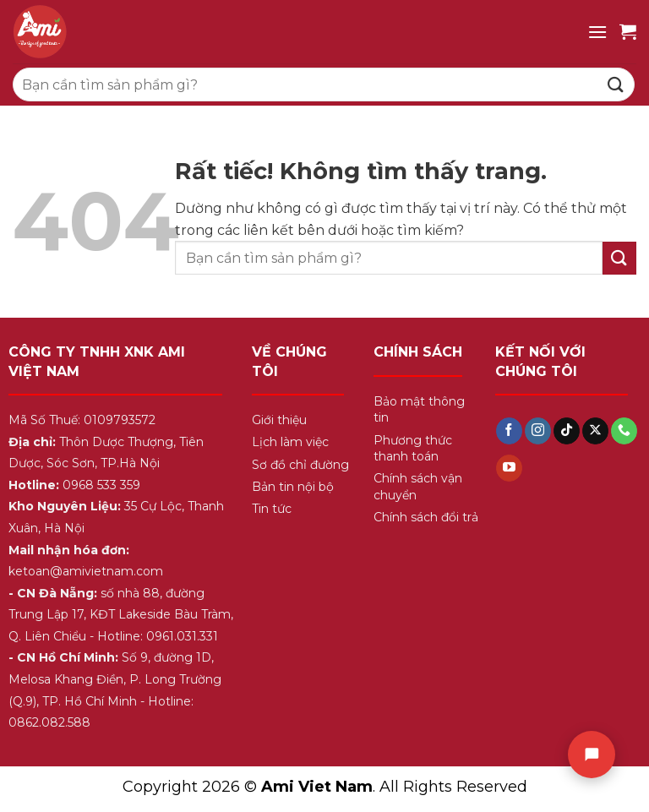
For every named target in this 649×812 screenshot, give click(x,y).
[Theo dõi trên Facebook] (509, 431)
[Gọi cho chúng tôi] (624, 431)
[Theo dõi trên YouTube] (509, 468)
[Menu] (597, 32)
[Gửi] (616, 84)
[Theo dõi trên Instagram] (538, 431)
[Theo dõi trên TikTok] (567, 431)
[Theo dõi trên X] (595, 431)
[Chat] (592, 755)
